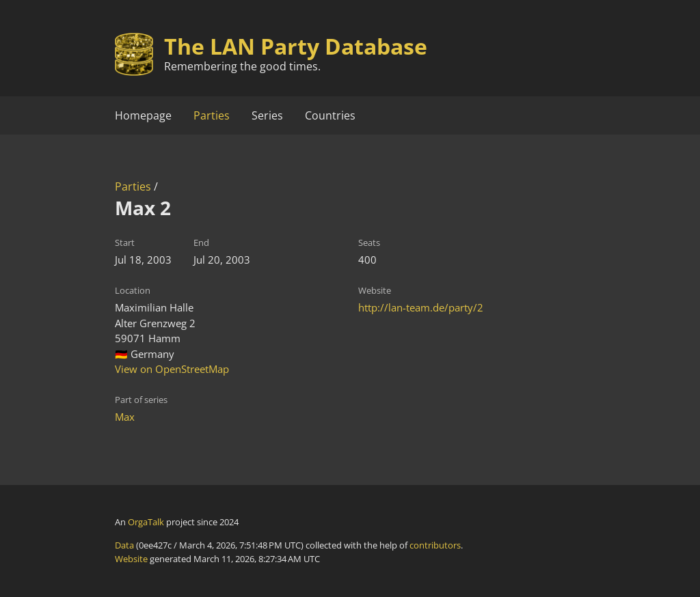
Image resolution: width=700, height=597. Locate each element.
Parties (212, 115)
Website (131, 559)
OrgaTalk (146, 522)
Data (124, 545)
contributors (435, 545)
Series (267, 115)
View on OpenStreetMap (172, 369)
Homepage (143, 115)
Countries (330, 115)
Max (125, 417)
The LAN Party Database (296, 46)
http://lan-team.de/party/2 (421, 307)
